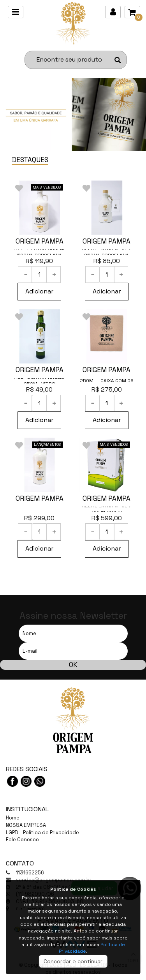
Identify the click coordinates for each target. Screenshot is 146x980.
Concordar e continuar (73, 961)
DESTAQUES (30, 160)
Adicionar (39, 291)
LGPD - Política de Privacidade (42, 833)
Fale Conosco (22, 840)
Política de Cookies (73, 889)
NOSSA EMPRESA (26, 825)
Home (13, 818)
